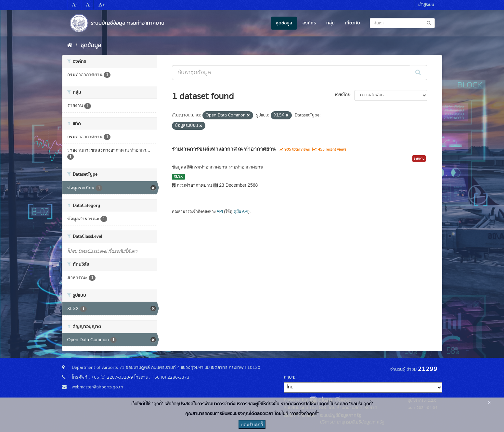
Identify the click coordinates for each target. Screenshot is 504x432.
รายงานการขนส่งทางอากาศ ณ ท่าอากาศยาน (224, 149)
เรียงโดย (343, 95)
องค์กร (309, 23)
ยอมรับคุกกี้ (252, 425)
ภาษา (289, 377)
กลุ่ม (330, 23)
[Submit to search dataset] (429, 23)
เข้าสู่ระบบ (426, 5)
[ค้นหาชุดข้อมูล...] (291, 73)
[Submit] (419, 73)
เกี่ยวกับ (353, 23)
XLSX (178, 176)
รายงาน (419, 159)
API (220, 211)
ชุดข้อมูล (284, 23)
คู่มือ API (241, 211)
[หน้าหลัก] (70, 46)
